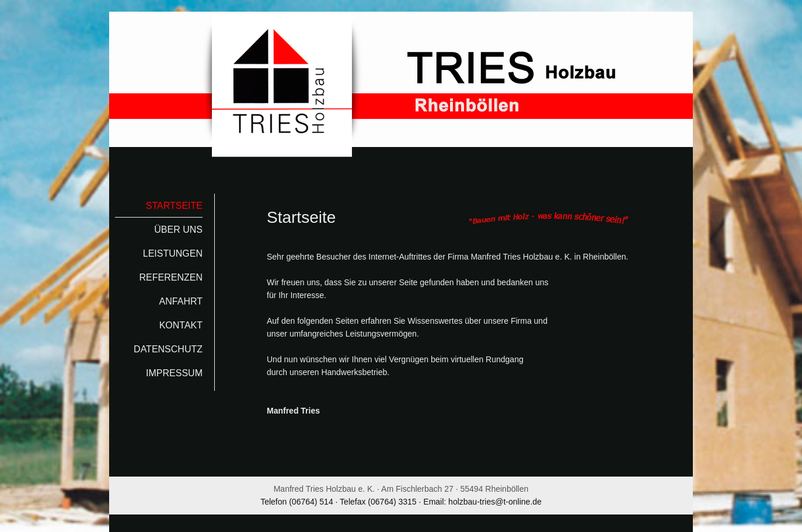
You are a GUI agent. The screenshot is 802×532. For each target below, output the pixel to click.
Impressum (174, 373)
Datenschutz (168, 349)
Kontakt (181, 325)
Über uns (178, 230)
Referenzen (171, 277)
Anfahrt (181, 301)
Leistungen (173, 253)
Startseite (174, 206)
